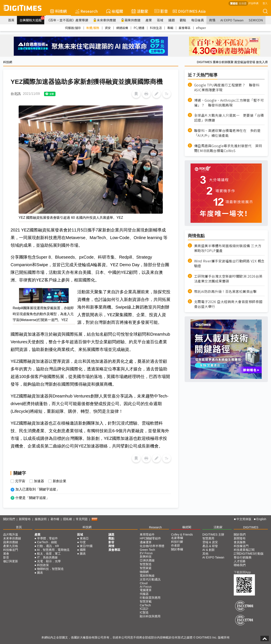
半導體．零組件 (47, 538)
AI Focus (146, 587)
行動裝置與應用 (150, 598)
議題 (171, 20)
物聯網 (144, 572)
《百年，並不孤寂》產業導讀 (67, 20)
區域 (160, 20)
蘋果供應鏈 (131, 20)
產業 (149, 20)
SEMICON (256, 20)
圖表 (40, 573)
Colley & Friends (182, 535)
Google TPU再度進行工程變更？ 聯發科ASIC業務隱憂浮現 (227, 87)
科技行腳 (177, 542)
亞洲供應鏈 (147, 560)
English (261, 519)
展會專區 (185, 28)
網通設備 (122, 28)
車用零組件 (147, 535)
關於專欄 (177, 549)
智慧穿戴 (146, 601)
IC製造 (144, 612)
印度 (83, 542)
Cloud (144, 583)
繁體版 (234, 3)
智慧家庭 (146, 568)
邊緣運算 (146, 542)
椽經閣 (115, 11)
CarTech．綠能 (47, 542)
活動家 (140, 11)
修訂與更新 (11, 561)
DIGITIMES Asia (189, 11)
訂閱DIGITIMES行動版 (249, 554)
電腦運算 (146, 590)
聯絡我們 (240, 565)
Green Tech (147, 550)
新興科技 (146, 557)
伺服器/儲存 (73, 28)
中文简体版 (244, 519)
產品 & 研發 (210, 546)
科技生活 (156, 28)
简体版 (243, 3)
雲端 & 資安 (210, 542)
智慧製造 (146, 564)
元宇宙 (20, 481)
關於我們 (9, 519)
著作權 (55, 519)
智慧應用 (208, 538)
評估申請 (253, 3)
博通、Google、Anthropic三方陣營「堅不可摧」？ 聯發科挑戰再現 (229, 103)
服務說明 (41, 519)
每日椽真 (198, 20)
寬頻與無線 (147, 576)
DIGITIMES (251, 527)
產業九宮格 (11, 546)
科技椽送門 (11, 550)
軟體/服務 (93, 28)
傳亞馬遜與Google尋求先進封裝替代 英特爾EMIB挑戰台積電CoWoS (228, 148)
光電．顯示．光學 (49, 561)
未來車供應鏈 (104, 20)
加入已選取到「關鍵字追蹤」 (37, 489)
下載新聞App (242, 572)
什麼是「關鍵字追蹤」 (32, 498)
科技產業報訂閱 (244, 550)
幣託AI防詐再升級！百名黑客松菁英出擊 (225, 292)
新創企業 (59, 481)
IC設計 (144, 609)
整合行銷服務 (243, 557)
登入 (265, 3)
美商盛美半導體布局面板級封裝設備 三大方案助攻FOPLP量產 (228, 248)
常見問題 (82, 519)
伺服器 (144, 594)
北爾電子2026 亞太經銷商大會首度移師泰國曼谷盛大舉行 (228, 304)
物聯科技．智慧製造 (50, 569)
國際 (83, 550)
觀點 (183, 20)
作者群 (176, 546)
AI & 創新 (209, 550)
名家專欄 (177, 538)
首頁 (11, 20)
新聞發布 (25, 519)
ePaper (201, 28)
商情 (212, 20)
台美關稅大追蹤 (32, 19)
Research (86, 11)
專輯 (170, 28)
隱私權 (68, 519)
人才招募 (240, 561)
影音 (160, 11)
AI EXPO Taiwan (232, 20)
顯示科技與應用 (150, 616)
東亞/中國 (86, 546)
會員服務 (240, 542)
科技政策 (43, 565)
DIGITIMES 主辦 (213, 535)
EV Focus (146, 553)
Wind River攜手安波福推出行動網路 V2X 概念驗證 (229, 263)
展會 (6, 554)
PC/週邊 (139, 28)
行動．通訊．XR (48, 546)
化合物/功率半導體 (152, 546)
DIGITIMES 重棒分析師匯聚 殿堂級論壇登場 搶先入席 (232, 62)
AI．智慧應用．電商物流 (53, 550)
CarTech (145, 605)
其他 (205, 554)
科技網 (58, 11)
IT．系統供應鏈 (47, 557)
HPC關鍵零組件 (150, 538)
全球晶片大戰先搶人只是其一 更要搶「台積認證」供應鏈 (229, 118)
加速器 (39, 481)
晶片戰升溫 (11, 535)
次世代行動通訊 (150, 579)
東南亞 (84, 538)
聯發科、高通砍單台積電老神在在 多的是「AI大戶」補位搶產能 (227, 133)
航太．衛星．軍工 (49, 554)
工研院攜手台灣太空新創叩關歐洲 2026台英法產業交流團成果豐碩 (228, 279)
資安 (108, 28)
